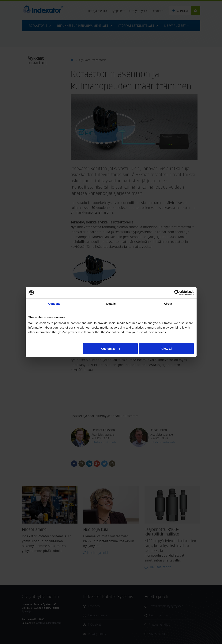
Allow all (166, 349)
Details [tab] (111, 303)
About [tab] (168, 303)
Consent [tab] (54, 303)
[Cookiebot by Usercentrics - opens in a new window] (177, 293)
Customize (111, 349)
